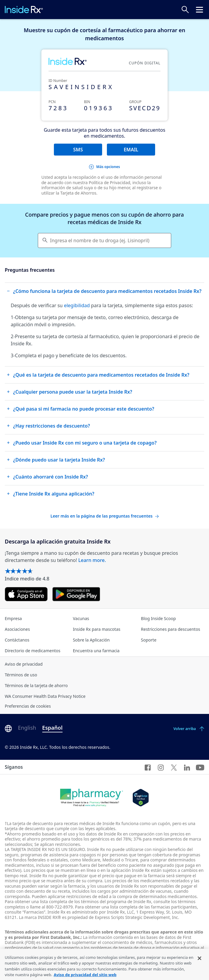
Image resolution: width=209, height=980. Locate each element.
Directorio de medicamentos (33, 651)
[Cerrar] (199, 971)
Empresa (13, 618)
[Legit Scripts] (141, 798)
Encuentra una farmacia (96, 651)
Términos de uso (21, 675)
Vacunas (81, 618)
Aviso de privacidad (24, 664)
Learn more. (92, 560)
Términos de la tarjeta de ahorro (36, 685)
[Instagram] (161, 767)
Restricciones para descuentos (170, 629)
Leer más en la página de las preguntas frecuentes (104, 516)
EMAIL (131, 150)
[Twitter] (174, 767)
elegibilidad (77, 305)
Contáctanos (17, 640)
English (27, 728)
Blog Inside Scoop (158, 618)
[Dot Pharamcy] (92, 798)
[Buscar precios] (185, 10)
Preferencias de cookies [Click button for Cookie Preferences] (28, 706)
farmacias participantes (174, 907)
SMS (78, 150)
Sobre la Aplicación (91, 640)
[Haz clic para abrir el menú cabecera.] (199, 10)
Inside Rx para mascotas (97, 629)
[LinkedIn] (187, 767)
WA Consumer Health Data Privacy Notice (45, 696)
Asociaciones (17, 629)
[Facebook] (148, 767)
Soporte (149, 640)
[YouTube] (200, 767)
